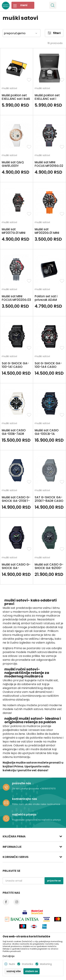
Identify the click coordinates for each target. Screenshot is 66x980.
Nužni (12, 964)
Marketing (46, 964)
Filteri (54, 33)
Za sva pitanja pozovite (26, 789)
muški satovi (9, 88)
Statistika (27, 964)
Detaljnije (9, 956)
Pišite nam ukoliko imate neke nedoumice (36, 804)
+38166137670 (48, 789)
